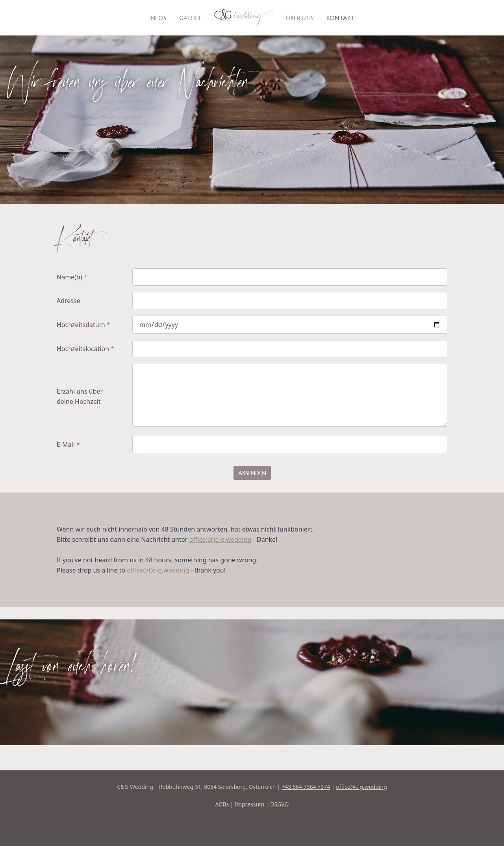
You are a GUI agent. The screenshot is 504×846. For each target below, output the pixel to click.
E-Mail (68, 444)
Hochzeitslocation (85, 349)
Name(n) (72, 277)
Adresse (69, 301)
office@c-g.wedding (361, 787)
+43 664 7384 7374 (306, 787)
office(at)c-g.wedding (220, 539)
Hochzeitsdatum (83, 325)
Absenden (252, 473)
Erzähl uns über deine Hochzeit (80, 396)
